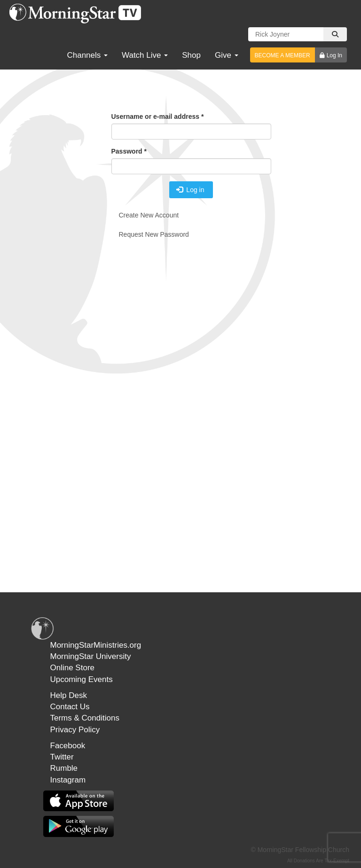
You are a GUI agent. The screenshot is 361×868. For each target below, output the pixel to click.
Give (227, 55)
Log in (190, 190)
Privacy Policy (75, 730)
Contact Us (70, 707)
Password (129, 151)
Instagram (68, 780)
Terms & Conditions (85, 718)
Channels (87, 55)
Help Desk (69, 695)
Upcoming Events (82, 679)
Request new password (154, 234)
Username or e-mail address (158, 116)
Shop (191, 55)
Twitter (62, 757)
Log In (334, 55)
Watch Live (145, 55)
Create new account (149, 215)
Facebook (68, 746)
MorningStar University (91, 656)
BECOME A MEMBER (283, 55)
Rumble (64, 768)
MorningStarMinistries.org (96, 645)
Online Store (73, 668)
